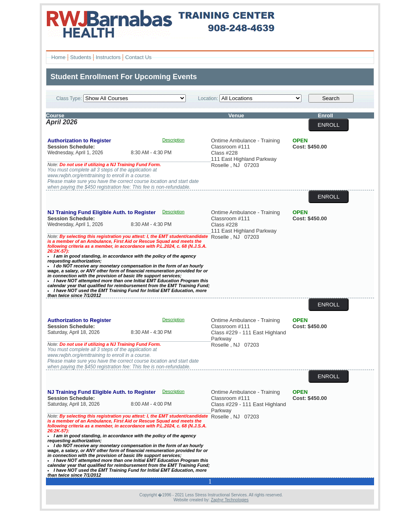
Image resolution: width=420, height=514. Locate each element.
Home (58, 57)
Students (81, 57)
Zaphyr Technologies (230, 500)
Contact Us (138, 57)
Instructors (108, 57)
